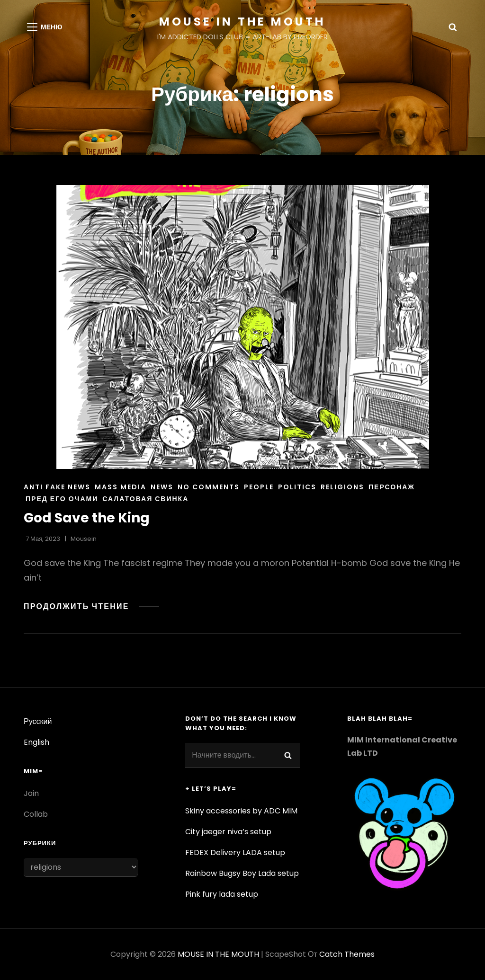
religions (342, 487)
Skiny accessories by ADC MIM (241, 811)
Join (31, 793)
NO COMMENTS (209, 487)
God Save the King (87, 518)
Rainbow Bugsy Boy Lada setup (242, 873)
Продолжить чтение (89, 606)
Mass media (121, 487)
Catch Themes (347, 954)
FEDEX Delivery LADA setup (235, 852)
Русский (38, 721)
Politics (297, 487)
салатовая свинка (145, 499)
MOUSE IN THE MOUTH (242, 22)
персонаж (392, 487)
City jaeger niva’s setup (228, 832)
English (36, 742)
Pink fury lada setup (222, 894)
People (259, 487)
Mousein (84, 539)
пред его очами (62, 499)
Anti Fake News (57, 487)
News (162, 487)
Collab (36, 814)
